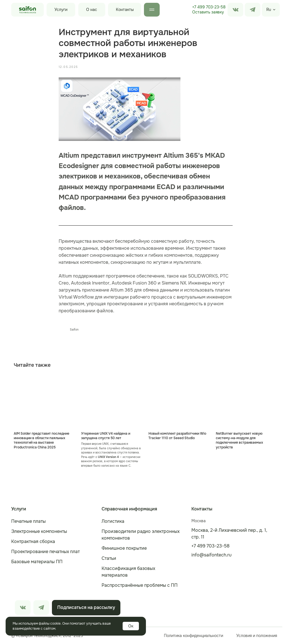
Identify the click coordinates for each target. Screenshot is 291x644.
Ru (269, 10)
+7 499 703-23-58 (209, 7)
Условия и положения (257, 636)
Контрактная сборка (33, 541)
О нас (92, 10)
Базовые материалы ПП (37, 562)
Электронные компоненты (39, 531)
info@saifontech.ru (211, 555)
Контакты (125, 10)
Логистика (113, 521)
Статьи (109, 558)
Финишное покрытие (124, 548)
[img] (253, 10)
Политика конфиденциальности (193, 636)
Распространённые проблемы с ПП (140, 585)
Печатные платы (28, 521)
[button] (208, 12)
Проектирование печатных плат (45, 552)
